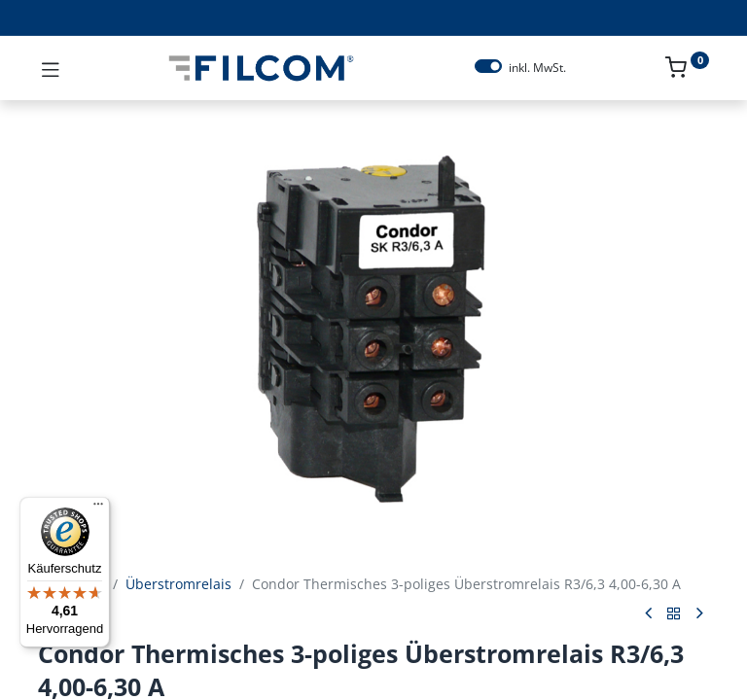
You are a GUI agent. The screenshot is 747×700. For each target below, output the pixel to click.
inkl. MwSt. (537, 68)
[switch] (488, 66)
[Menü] (98, 508)
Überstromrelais (178, 584)
